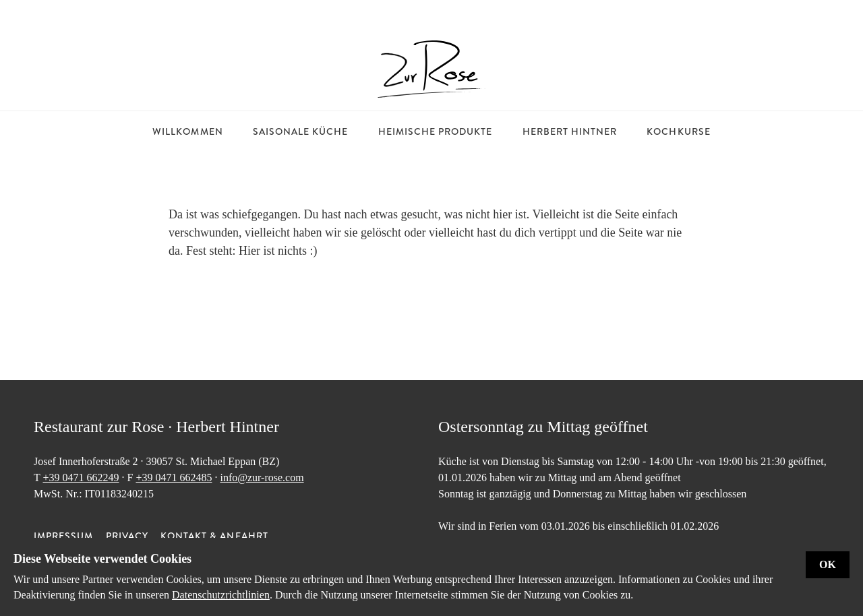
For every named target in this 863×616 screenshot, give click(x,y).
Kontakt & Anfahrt (214, 536)
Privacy (127, 536)
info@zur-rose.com (262, 478)
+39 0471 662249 (81, 478)
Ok (828, 564)
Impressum (63, 536)
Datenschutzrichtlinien (221, 595)
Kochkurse (678, 131)
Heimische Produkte (436, 131)
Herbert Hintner (570, 131)
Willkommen (188, 131)
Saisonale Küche (301, 131)
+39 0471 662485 (174, 478)
